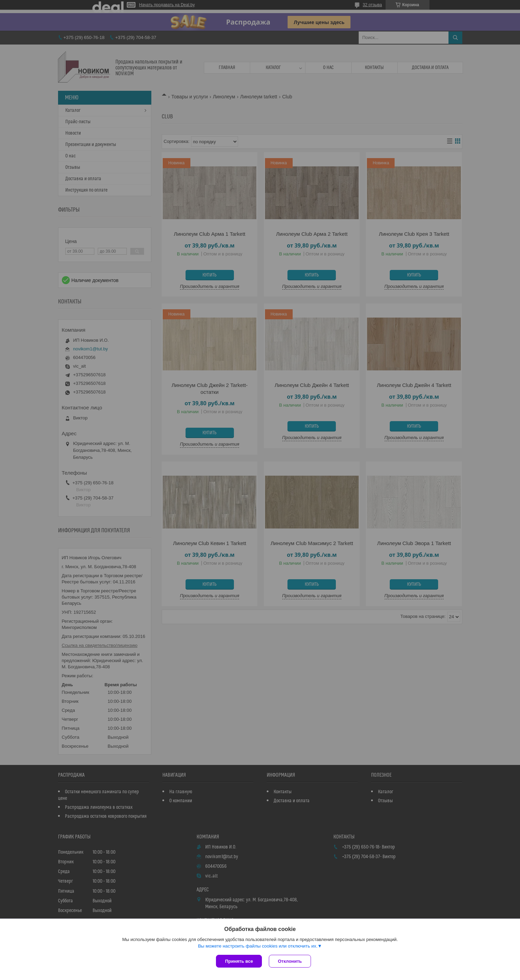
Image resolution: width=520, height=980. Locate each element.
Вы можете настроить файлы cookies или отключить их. (258, 946)
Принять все (239, 961)
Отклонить (290, 961)
